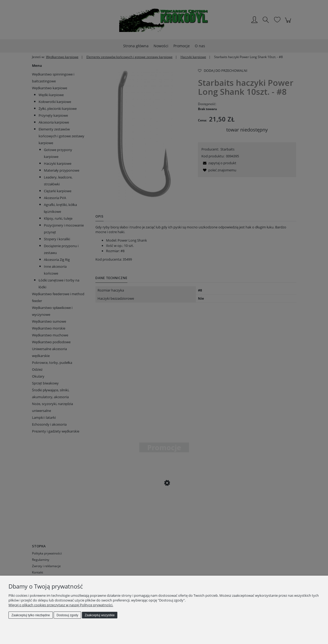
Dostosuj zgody (67, 615)
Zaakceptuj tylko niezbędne (31, 615)
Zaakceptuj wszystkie (100, 615)
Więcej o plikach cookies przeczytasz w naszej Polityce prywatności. (61, 605)
